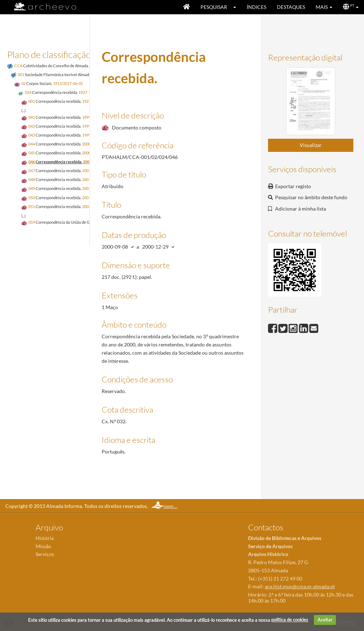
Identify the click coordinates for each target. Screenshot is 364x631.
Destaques (291, 7)
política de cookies (290, 620)
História (45, 538)
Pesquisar (214, 7)
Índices (256, 7)
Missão (43, 546)
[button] (237, 7)
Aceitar (325, 620)
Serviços (45, 554)
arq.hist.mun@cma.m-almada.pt (300, 586)
